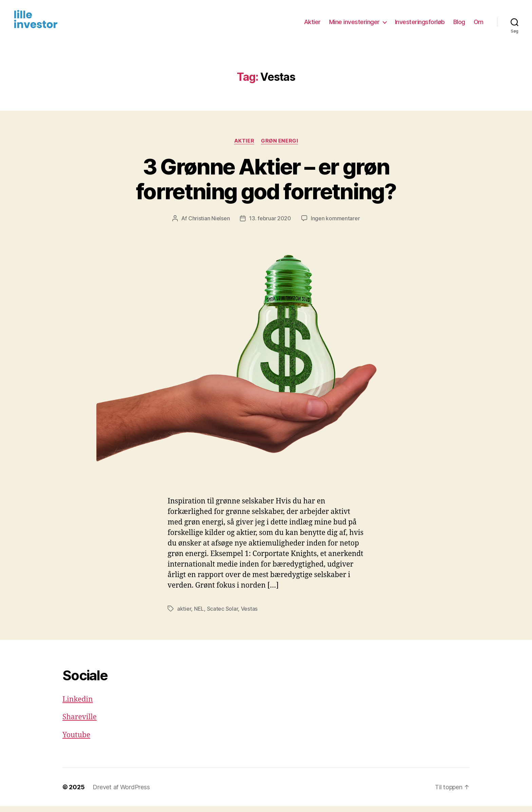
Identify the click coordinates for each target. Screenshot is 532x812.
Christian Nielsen (209, 224)
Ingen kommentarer (335, 224)
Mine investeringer (354, 25)
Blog (459, 25)
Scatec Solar (223, 614)
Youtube (76, 741)
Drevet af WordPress (121, 793)
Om (479, 25)
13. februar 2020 (270, 224)
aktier (184, 614)
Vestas (249, 614)
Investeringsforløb (420, 25)
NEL (199, 614)
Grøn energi (279, 146)
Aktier (312, 25)
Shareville (80, 723)
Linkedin (78, 705)
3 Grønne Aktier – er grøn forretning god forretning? (266, 185)
